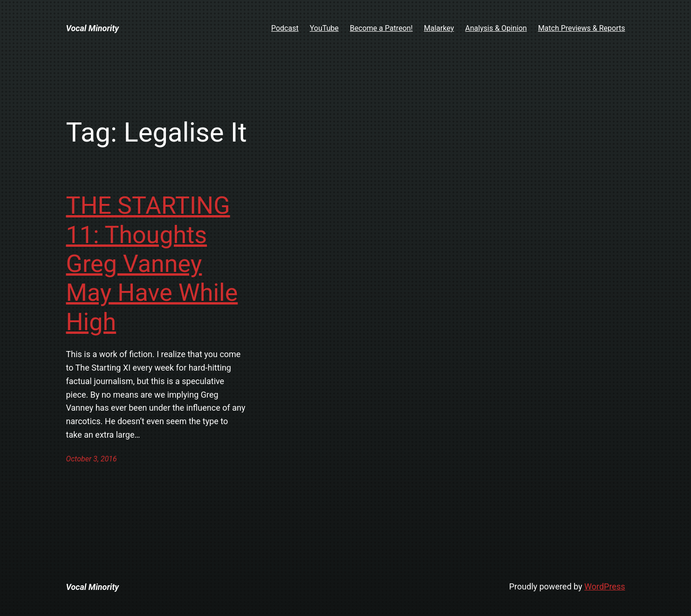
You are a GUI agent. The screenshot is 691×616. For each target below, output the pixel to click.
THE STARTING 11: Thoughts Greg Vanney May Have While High (152, 264)
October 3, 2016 (92, 459)
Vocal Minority (93, 28)
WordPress (605, 586)
